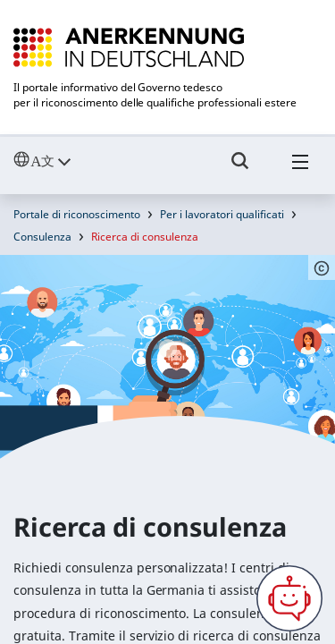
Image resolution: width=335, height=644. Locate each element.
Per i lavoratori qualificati (222, 214)
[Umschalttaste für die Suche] (240, 169)
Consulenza (42, 237)
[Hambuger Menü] (300, 169)
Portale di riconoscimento (77, 214)
